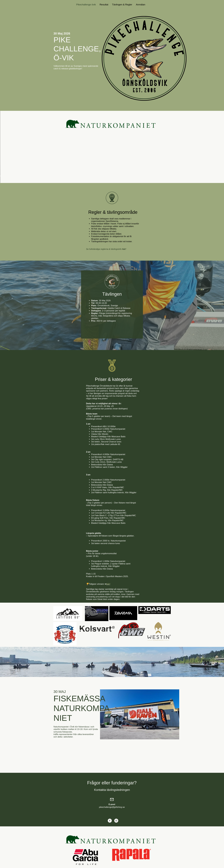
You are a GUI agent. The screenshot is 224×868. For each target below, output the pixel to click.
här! (108, 584)
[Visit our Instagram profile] (116, 821)
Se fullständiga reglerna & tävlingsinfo (106, 249)
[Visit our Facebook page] (110, 821)
